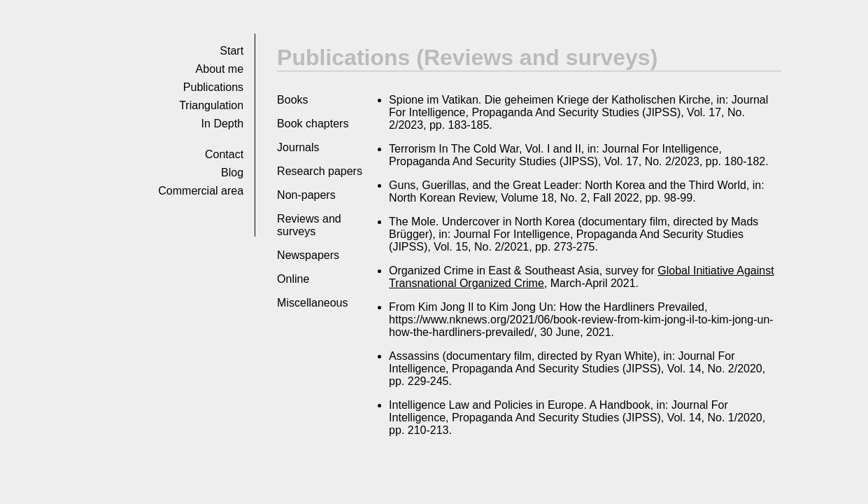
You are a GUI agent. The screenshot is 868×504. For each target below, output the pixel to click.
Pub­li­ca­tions (213, 87)
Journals (298, 147)
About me (220, 69)
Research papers (320, 171)
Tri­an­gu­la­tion (211, 105)
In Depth (222, 124)
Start (232, 51)
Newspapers (308, 255)
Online (293, 279)
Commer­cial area (201, 191)
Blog (232, 173)
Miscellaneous (312, 303)
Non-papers (306, 195)
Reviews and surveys (309, 225)
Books (292, 100)
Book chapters (313, 124)
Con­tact (224, 154)
